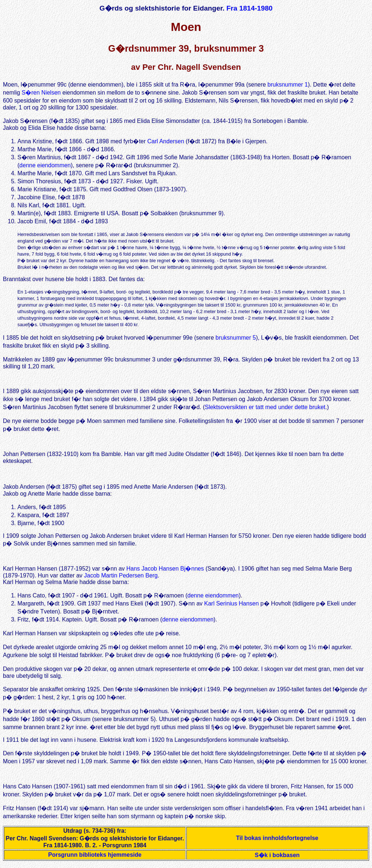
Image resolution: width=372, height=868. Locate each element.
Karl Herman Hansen (30, 572)
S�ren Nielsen (41, 93)
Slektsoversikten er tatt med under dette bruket (265, 408)
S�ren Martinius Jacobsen (228, 392)
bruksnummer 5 (236, 338)
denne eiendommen (45, 165)
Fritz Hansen (19, 813)
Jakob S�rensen (25, 121)
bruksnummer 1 (288, 85)
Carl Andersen (166, 141)
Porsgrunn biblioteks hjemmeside (95, 859)
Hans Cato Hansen (27, 791)
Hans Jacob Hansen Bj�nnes (165, 572)
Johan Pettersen (24, 456)
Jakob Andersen (24, 489)
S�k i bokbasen (277, 859)
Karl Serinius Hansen (231, 607)
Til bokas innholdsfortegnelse (277, 842)
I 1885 (11, 338)
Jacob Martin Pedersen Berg (121, 579)
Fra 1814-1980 (249, 8)
